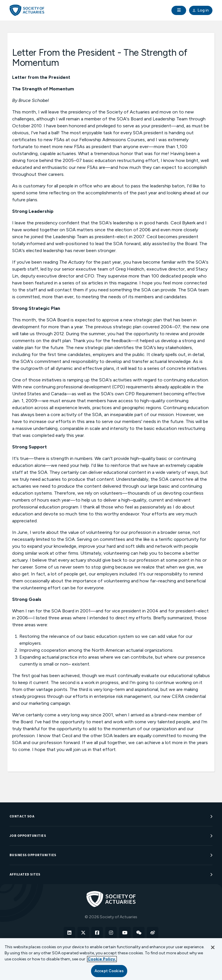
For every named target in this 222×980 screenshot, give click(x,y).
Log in (201, 10)
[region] (111, 959)
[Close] (213, 947)
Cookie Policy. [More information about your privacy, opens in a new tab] (102, 959)
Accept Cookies (109, 971)
